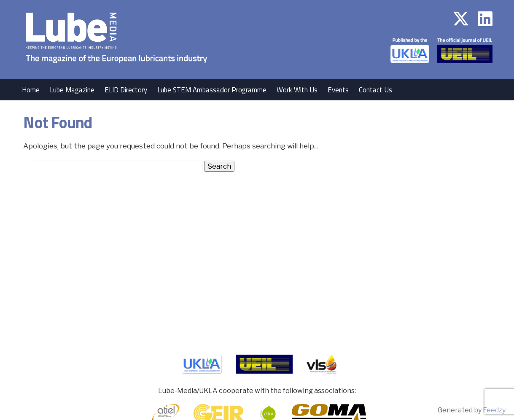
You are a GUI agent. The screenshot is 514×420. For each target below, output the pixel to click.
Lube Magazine (72, 90)
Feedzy (494, 410)
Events (338, 90)
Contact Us (375, 90)
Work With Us (297, 90)
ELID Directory (126, 90)
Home (31, 90)
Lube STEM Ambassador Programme (212, 90)
